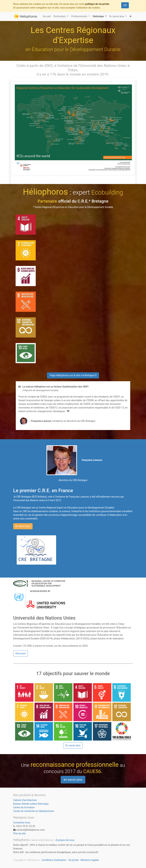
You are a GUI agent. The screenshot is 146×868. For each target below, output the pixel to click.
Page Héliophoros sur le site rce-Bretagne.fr (73, 375)
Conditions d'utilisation (54, 860)
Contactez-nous (22, 823)
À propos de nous (65, 840)
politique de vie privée (97, 4)
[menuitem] (47, 16)
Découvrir (21, 653)
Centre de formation (24, 807)
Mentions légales (90, 860)
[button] (130, 16)
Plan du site (20, 833)
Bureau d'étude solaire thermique (31, 804)
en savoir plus (73, 780)
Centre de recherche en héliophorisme (34, 811)
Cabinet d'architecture (25, 800)
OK (125, 5)
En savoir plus (23, 526)
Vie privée (73, 860)
